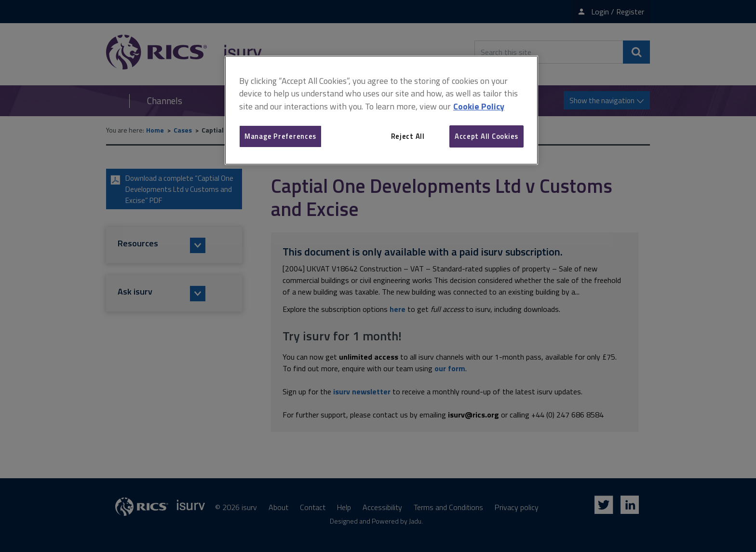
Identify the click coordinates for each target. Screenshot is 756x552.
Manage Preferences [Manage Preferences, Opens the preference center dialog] (280, 136)
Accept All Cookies (486, 136)
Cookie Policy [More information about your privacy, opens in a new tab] (479, 106)
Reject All (408, 136)
